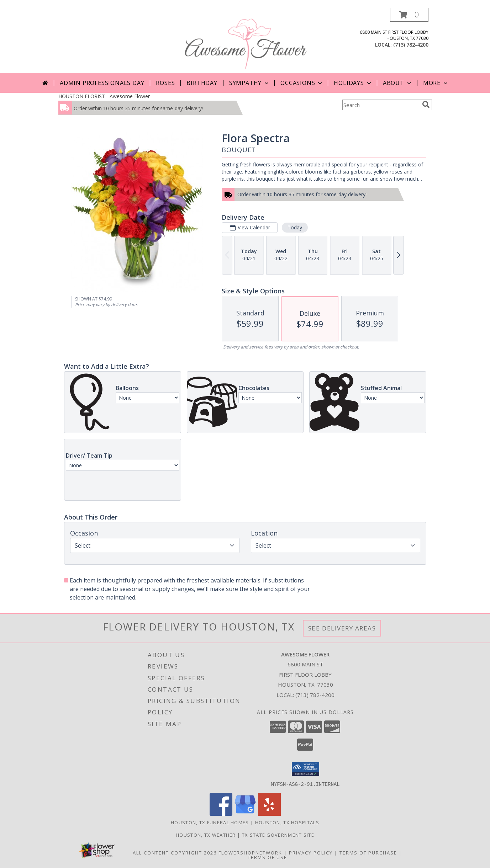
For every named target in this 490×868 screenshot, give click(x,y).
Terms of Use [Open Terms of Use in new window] (267, 857)
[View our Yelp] (269, 813)
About (398, 83)
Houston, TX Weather (206, 835)
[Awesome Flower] (246, 40)
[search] (426, 105)
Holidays (353, 83)
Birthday (202, 83)
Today (294, 227)
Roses (165, 83)
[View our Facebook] (221, 813)
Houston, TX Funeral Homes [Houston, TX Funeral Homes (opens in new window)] (210, 822)
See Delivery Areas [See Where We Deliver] (342, 628)
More (436, 83)
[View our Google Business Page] (245, 813)
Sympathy (250, 83)
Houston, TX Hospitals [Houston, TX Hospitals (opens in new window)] (287, 822)
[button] (409, 15)
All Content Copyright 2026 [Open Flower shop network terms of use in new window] (175, 852)
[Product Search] (381, 105)
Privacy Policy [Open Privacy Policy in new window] (311, 852)
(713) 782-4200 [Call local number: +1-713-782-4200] (411, 45)
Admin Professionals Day (102, 83)
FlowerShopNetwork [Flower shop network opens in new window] (250, 852)
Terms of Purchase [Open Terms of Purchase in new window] (368, 852)
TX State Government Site (278, 835)
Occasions (302, 83)
